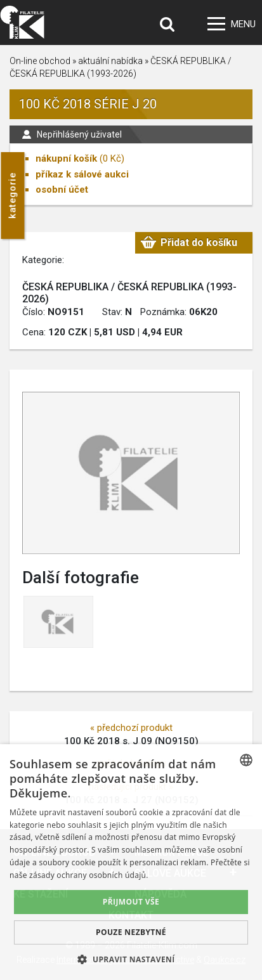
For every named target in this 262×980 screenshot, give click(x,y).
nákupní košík (66, 158)
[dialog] (131, 862)
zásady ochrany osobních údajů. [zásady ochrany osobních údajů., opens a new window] (89, 875)
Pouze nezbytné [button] (131, 932)
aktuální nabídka (110, 61)
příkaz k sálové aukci (82, 174)
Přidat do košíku (199, 242)
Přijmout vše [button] (131, 902)
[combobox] (246, 760)
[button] (131, 959)
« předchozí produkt (131, 728)
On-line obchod (40, 61)
